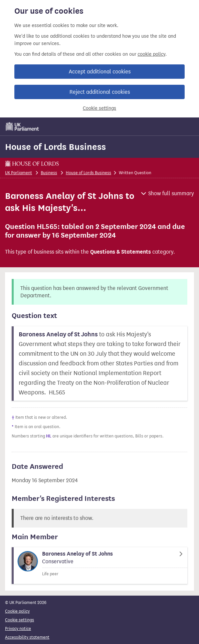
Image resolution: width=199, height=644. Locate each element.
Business (49, 173)
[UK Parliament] (22, 126)
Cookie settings (99, 108)
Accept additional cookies (100, 72)
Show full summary (171, 193)
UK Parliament (19, 173)
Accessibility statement (27, 637)
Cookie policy (17, 611)
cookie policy (151, 54)
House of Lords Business (55, 147)
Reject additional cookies (100, 92)
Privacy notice (18, 628)
